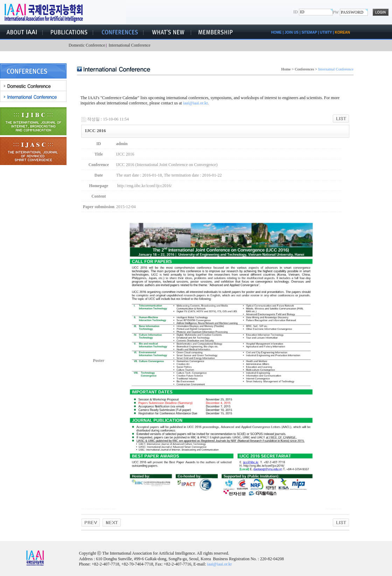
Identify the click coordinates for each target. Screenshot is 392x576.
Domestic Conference (86, 45)
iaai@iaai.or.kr (195, 103)
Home (286, 69)
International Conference (128, 45)
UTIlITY (326, 32)
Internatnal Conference (336, 69)
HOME (276, 32)
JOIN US (292, 32)
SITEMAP (309, 32)
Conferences (304, 69)
